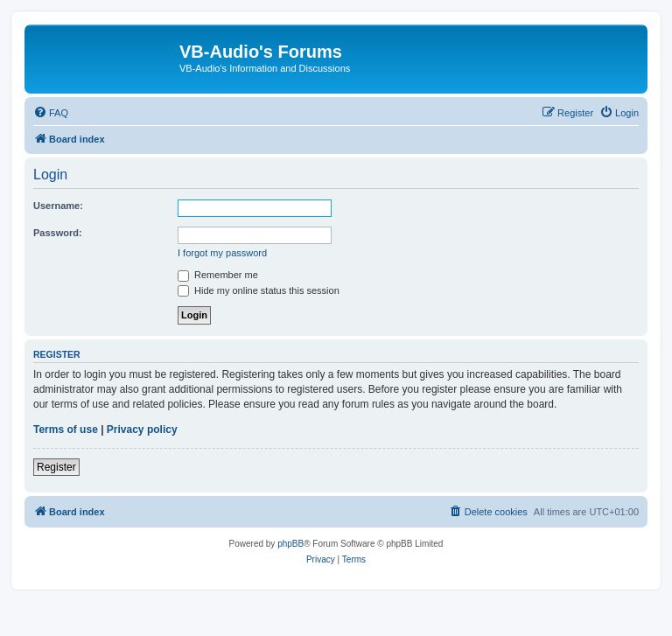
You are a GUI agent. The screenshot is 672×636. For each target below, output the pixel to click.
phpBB (290, 544)
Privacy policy (142, 430)
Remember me (218, 275)
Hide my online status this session (259, 290)
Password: (58, 233)
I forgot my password (222, 253)
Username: (58, 206)
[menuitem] (51, 113)
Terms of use (66, 430)
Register (56, 467)
